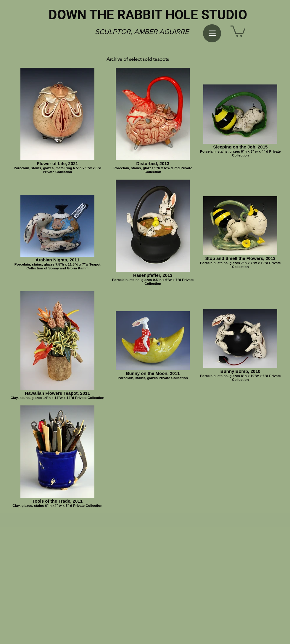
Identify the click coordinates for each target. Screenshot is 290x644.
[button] (238, 31)
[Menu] (212, 33)
